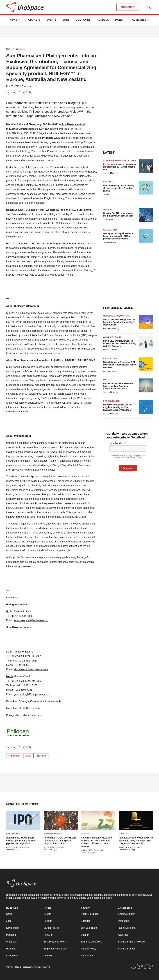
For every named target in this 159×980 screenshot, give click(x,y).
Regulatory (110, 230)
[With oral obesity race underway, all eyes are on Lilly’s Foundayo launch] (146, 188)
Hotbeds (103, 20)
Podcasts (33, 20)
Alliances (14, 756)
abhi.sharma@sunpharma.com (31, 669)
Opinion (107, 209)
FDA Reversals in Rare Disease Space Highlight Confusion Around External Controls (118, 386)
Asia (28, 756)
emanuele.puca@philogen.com (31, 620)
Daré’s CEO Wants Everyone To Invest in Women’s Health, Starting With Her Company (120, 343)
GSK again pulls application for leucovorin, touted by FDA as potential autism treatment (118, 236)
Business (20, 49)
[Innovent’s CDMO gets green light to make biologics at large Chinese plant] (61, 820)
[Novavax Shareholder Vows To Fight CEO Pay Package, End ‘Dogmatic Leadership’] (136, 820)
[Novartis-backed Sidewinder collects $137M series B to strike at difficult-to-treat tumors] (98, 820)
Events (52, 20)
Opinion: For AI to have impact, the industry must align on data (118, 214)
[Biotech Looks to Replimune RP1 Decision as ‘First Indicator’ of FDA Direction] (146, 364)
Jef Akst (106, 194)
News (14, 20)
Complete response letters (119, 160)
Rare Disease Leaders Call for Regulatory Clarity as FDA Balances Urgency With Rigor (117, 407)
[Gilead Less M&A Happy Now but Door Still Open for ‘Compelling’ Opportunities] (146, 322)
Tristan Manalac (110, 242)
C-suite (123, 834)
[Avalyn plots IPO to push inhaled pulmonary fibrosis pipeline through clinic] (23, 820)
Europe (42, 756)
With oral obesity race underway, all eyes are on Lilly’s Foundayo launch (119, 188)
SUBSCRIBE (128, 7)
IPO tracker (13, 834)
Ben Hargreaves (110, 371)
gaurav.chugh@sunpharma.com (31, 694)
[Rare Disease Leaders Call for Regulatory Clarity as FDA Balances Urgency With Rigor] (146, 407)
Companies (83, 20)
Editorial (109, 182)
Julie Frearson (109, 219)
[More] (19, 20)
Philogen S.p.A (51, 138)
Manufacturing (53, 834)
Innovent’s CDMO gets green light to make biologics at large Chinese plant (60, 841)
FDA (105, 380)
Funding (86, 834)
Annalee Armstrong (111, 328)
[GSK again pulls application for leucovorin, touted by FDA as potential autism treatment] (146, 236)
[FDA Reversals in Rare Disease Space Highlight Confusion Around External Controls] (146, 385)
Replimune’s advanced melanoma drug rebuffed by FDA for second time (119, 167)
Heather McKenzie (111, 173)
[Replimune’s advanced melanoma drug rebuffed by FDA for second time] (146, 166)
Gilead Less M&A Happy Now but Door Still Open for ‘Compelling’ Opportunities (119, 322)
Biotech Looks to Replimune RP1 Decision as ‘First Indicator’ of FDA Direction (120, 365)
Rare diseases (111, 401)
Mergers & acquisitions (117, 316)
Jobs (66, 20)
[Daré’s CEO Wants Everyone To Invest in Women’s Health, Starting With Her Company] (146, 343)
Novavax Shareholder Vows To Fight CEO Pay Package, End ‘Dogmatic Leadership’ (136, 841)
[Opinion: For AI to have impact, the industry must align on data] (146, 215)
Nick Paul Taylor (50, 850)
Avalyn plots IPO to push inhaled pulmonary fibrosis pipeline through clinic (21, 841)
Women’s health (112, 337)
